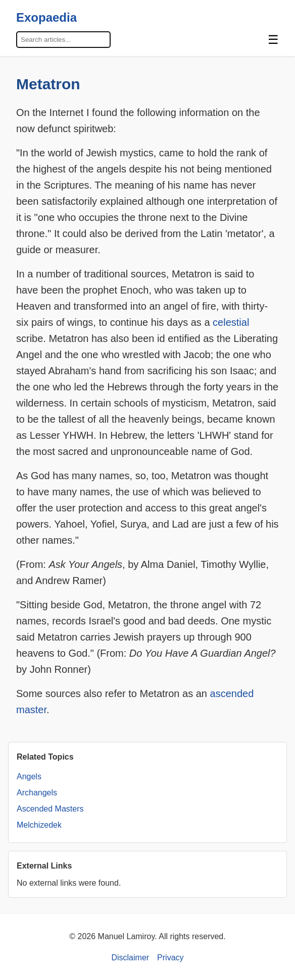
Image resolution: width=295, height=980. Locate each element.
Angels (29, 776)
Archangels (37, 793)
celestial (231, 322)
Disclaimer (130, 958)
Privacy (170, 958)
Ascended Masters (50, 809)
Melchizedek (39, 825)
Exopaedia (46, 17)
